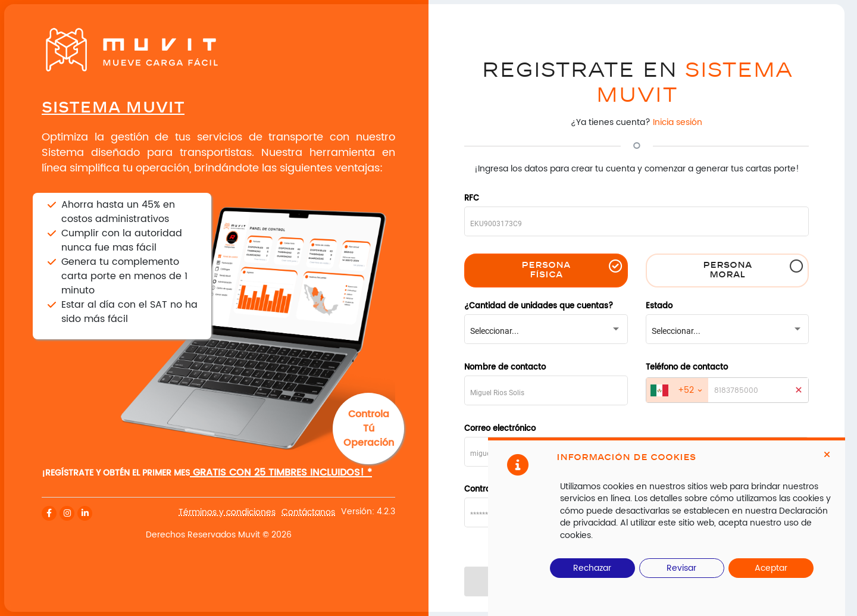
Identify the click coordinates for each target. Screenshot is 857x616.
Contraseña (487, 490)
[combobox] (546, 331)
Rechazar (592, 568)
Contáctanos (308, 512)
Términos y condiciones (227, 512)
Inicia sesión (678, 122)
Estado (659, 307)
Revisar (681, 568)
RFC (472, 199)
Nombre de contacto (505, 368)
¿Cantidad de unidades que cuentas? (539, 307)
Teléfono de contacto (687, 368)
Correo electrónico (500, 429)
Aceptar (771, 568)
